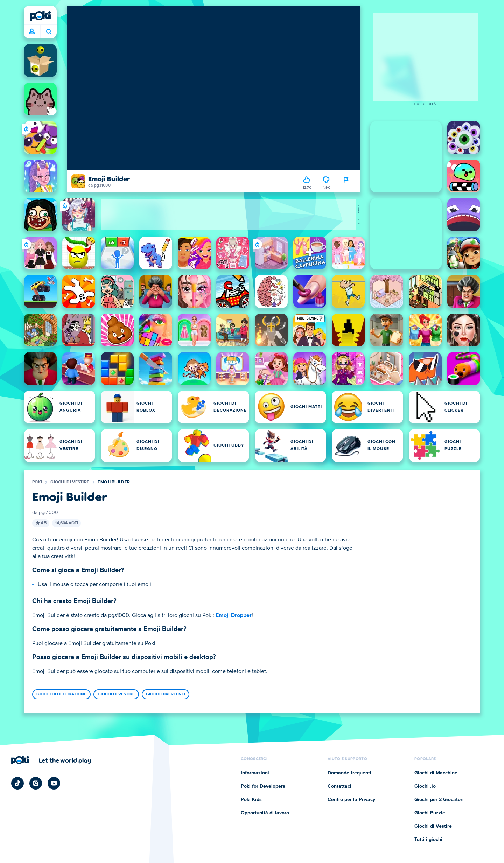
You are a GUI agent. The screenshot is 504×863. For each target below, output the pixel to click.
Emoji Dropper (234, 615)
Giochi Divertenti (166, 694)
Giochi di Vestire (70, 482)
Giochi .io (425, 786)
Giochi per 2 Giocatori (439, 800)
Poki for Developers (263, 786)
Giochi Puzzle (430, 813)
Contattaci (339, 786)
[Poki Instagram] (36, 783)
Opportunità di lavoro (265, 813)
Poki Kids (251, 800)
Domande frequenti (349, 773)
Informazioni (255, 773)
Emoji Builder (114, 482)
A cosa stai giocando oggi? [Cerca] (49, 31)
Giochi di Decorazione (61, 694)
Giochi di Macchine (436, 773)
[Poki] (40, 16)
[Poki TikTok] (17, 783)
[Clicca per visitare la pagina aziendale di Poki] (51, 760)
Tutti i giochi (428, 840)
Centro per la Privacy (351, 800)
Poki (37, 482)
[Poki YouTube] (54, 783)
